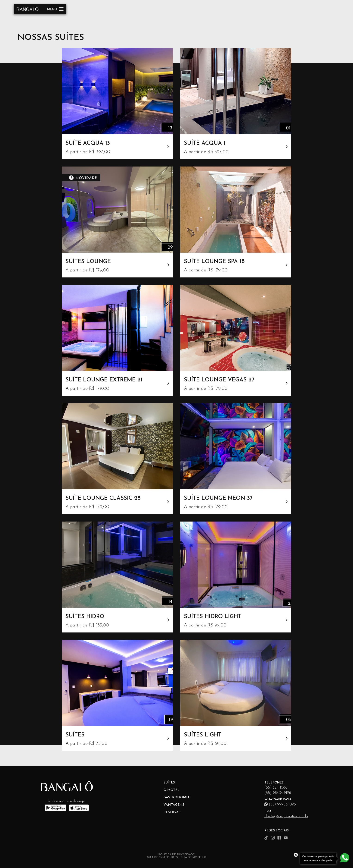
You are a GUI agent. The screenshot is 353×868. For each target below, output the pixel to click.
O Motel (172, 790)
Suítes (169, 783)
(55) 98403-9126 (278, 793)
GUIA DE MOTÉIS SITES (162, 857)
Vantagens (174, 805)
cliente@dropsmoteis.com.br (286, 816)
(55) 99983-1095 (280, 804)
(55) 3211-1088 (276, 788)
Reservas (172, 812)
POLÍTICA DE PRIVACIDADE (176, 855)
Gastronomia (177, 797)
